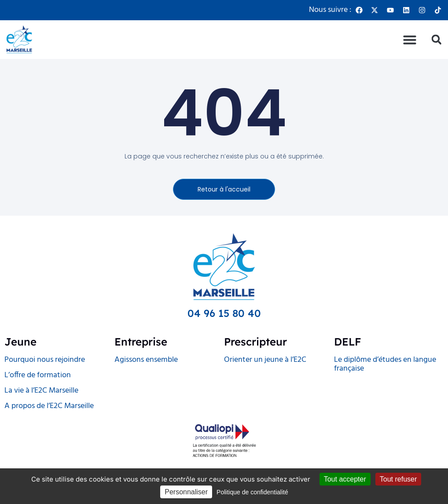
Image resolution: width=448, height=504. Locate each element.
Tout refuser (398, 479)
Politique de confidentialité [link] (252, 492)
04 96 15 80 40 (224, 313)
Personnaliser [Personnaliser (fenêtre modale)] (186, 492)
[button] (410, 40)
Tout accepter (345, 479)
